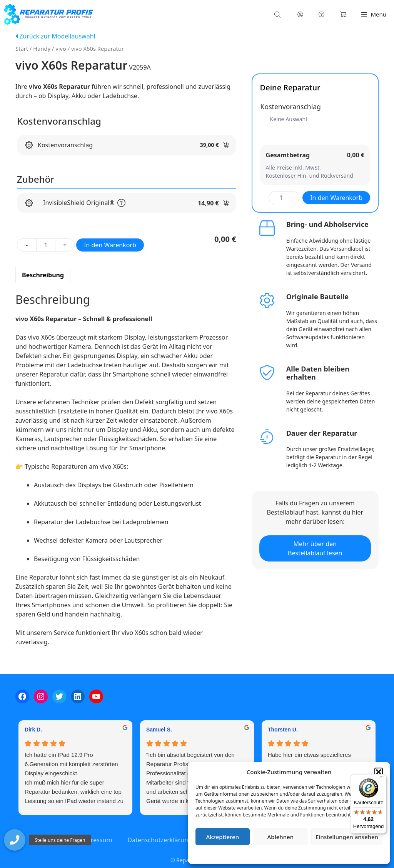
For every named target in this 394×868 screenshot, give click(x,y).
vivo (61, 48)
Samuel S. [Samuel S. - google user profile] (159, 730)
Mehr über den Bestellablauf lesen (315, 548)
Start (22, 48)
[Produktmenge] (46, 245)
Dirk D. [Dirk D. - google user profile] (33, 730)
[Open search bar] (278, 14)
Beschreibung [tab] (43, 275)
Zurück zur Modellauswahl (55, 36)
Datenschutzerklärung (295, 854)
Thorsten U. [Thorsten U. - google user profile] (283, 730)
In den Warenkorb (110, 245)
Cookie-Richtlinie (249, 854)
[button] (379, 772)
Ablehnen (281, 837)
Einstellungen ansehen (347, 837)
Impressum (335, 854)
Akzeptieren (222, 837)
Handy (42, 48)
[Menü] (382, 779)
